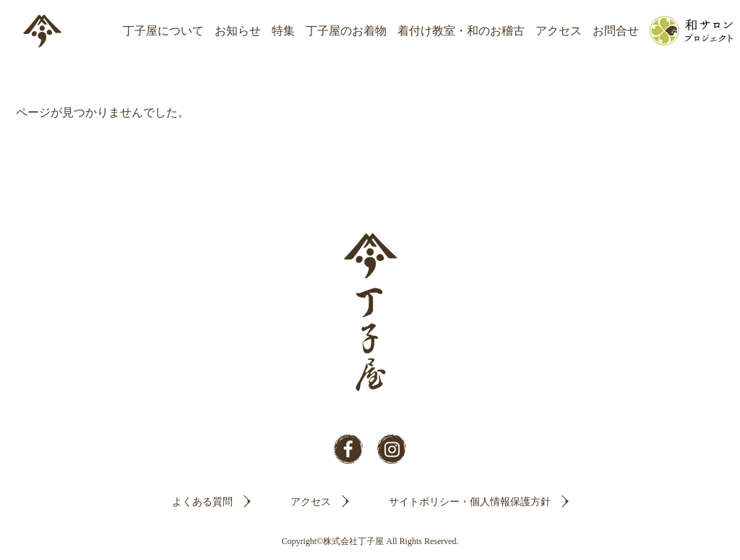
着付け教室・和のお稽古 (461, 31)
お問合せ (616, 31)
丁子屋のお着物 (346, 31)
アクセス (559, 31)
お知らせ (238, 31)
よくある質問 (202, 502)
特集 (283, 31)
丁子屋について (163, 31)
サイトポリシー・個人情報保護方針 (470, 502)
